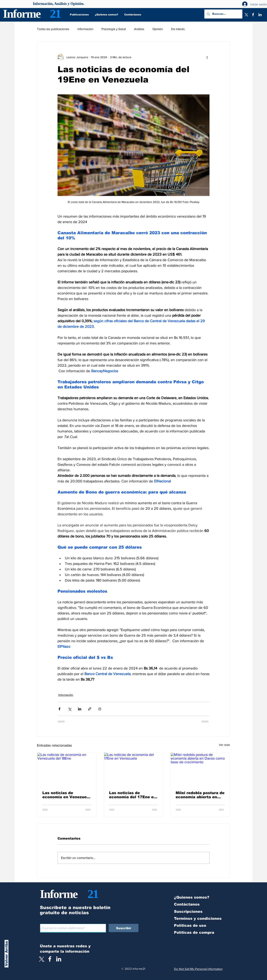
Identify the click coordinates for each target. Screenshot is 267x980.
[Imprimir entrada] (100, 709)
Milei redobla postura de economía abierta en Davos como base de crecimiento (200, 795)
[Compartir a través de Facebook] (59, 709)
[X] (246, 15)
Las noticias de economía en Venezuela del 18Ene (66, 795)
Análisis (139, 29)
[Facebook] (253, 15)
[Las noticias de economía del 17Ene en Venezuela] (134, 769)
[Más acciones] (207, 57)
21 (55, 14)
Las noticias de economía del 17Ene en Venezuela (133, 795)
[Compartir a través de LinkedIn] (80, 709)
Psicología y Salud (114, 29)
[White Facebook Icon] (50, 959)
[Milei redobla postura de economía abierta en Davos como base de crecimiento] (200, 769)
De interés (178, 29)
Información (85, 29)
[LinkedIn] (260, 15)
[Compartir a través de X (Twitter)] (70, 709)
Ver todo (224, 745)
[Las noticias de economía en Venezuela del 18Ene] (67, 769)
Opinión (158, 29)
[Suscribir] (124, 928)
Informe (22, 14)
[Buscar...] (223, 14)
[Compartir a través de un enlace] (90, 709)
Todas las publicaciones (53, 29)
